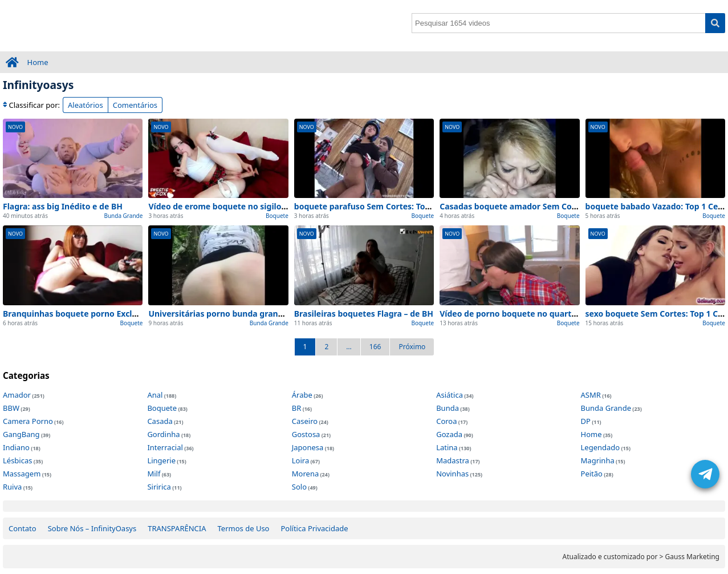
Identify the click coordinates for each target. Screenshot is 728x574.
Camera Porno (28, 421)
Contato (23, 528)
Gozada (449, 434)
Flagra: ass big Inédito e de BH (63, 206)
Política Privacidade (314, 528)
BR (297, 408)
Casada (160, 421)
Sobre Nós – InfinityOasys (92, 528)
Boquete (277, 216)
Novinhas (452, 474)
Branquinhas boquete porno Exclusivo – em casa (98, 314)
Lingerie (161, 460)
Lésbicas (17, 460)
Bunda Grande (123, 216)
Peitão (592, 474)
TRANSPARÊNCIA (177, 528)
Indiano (16, 447)
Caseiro (305, 421)
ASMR (591, 395)
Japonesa (308, 447)
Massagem (22, 474)
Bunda (448, 408)
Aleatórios (86, 105)
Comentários (135, 105)
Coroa (446, 421)
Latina (447, 447)
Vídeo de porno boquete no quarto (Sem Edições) (536, 314)
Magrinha (598, 460)
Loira (300, 460)
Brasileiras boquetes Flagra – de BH (364, 314)
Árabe (302, 395)
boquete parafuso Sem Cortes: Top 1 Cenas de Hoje (394, 206)
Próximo (412, 347)
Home (38, 62)
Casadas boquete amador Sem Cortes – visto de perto (545, 206)
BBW (11, 408)
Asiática (450, 395)
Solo (299, 487)
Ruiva (12, 487)
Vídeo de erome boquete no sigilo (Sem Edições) (243, 206)
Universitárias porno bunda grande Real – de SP (242, 314)
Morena (305, 474)
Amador (17, 395)
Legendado (601, 447)
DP (586, 421)
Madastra (453, 460)
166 (375, 347)
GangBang (21, 434)
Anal (155, 395)
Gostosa (306, 434)
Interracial (165, 447)
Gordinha (163, 434)
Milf (154, 474)
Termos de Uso (244, 528)
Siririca (159, 487)
